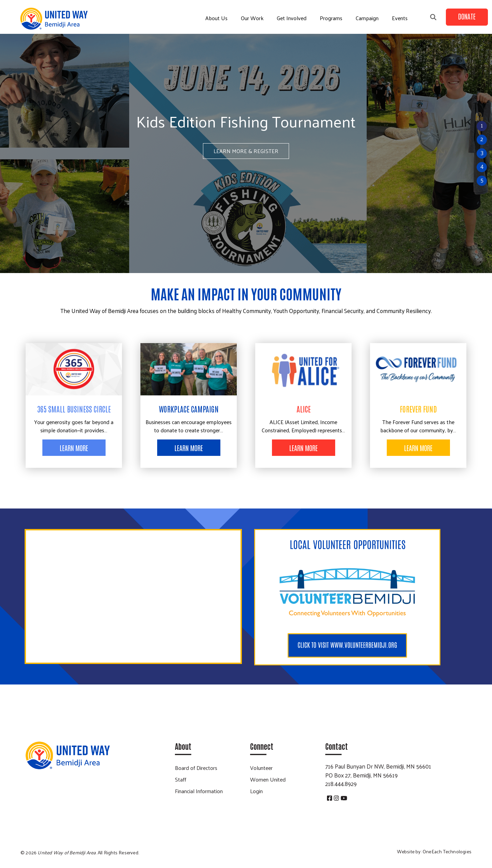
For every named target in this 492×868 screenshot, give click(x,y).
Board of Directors (196, 768)
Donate (467, 16)
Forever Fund (418, 409)
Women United (268, 779)
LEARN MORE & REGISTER (246, 151)
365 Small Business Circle (74, 409)
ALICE (304, 409)
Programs (331, 18)
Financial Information (199, 791)
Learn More (74, 448)
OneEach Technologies (447, 851)
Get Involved (292, 18)
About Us (216, 18)
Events (400, 18)
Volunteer (261, 768)
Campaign (367, 18)
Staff (181, 779)
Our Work (252, 18)
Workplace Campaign (189, 409)
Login (256, 791)
